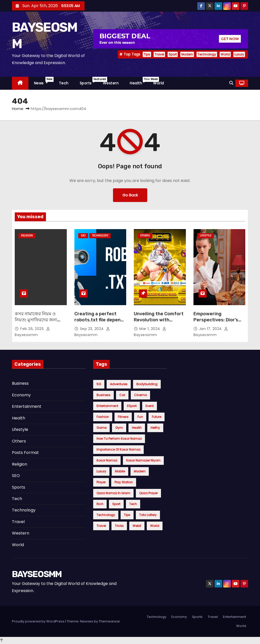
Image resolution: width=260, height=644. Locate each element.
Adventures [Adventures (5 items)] (119, 384)
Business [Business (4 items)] (103, 395)
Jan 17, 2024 (211, 329)
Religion (27, 236)
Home (18, 109)
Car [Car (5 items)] (122, 395)
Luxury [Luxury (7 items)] (101, 471)
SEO (83, 236)
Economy (21, 395)
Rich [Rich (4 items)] (100, 504)
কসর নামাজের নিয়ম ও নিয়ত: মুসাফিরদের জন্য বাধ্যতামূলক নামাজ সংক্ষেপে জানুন (40, 323)
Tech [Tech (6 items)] (133, 504)
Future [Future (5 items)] (157, 417)
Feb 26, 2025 (33, 329)
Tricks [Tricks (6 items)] (119, 526)
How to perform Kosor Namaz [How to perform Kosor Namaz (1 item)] (119, 439)
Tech (64, 83)
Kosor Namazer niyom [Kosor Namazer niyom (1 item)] (143, 460)
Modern (187, 54)
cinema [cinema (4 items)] (140, 395)
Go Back (130, 195)
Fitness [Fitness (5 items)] (123, 417)
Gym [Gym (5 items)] (119, 428)
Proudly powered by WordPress (39, 621)
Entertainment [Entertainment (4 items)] (107, 406)
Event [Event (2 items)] (150, 406)
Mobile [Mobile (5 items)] (120, 471)
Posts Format (25, 453)
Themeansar (109, 621)
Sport (173, 54)
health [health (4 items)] (137, 428)
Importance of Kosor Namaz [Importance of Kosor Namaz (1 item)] (118, 449)
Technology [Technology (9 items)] (106, 515)
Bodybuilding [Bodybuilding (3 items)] (147, 384)
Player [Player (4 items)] (101, 482)
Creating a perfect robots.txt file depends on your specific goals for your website (100, 323)
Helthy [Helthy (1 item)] (155, 428)
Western (111, 83)
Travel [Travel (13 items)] (101, 526)
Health (139, 81)
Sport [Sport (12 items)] (116, 504)
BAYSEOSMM (37, 574)
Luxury (239, 54)
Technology (207, 54)
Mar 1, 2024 (150, 329)
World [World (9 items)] (155, 526)
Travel (159, 54)
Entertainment (27, 406)
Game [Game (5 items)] (101, 428)
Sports (88, 81)
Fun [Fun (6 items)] (140, 417)
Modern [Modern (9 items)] (140, 471)
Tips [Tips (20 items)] (127, 515)
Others (145, 236)
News (44, 81)
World (225, 54)
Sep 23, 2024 (93, 329)
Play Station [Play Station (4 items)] (124, 482)
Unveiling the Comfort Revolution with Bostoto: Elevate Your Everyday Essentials (159, 323)
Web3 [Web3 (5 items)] (137, 526)
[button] (231, 83)
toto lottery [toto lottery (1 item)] (148, 515)
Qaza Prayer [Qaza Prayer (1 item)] (148, 493)
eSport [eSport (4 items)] (132, 406)
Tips (147, 54)
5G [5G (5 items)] (99, 384)
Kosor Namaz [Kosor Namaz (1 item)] (107, 460)
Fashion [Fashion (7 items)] (103, 417)
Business (20, 383)
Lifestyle (206, 236)
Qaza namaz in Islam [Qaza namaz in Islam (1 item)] (113, 493)
